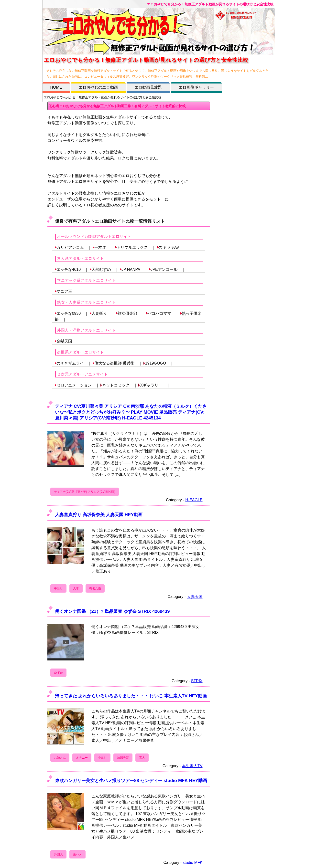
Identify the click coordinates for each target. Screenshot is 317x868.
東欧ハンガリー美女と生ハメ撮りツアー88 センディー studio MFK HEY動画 (131, 780)
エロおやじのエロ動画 (98, 87)
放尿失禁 (123, 758)
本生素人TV (192, 766)
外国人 (58, 854)
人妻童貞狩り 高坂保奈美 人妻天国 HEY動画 (99, 515)
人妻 (76, 588)
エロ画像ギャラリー (196, 87)
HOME (56, 87)
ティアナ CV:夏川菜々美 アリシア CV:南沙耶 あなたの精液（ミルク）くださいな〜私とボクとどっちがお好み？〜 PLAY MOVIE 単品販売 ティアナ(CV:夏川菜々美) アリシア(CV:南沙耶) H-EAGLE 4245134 (131, 412)
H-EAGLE (194, 500)
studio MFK (193, 863)
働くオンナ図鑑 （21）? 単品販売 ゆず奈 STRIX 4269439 (112, 611)
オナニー (82, 758)
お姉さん (60, 758)
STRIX (197, 681)
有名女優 (95, 588)
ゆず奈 (58, 673)
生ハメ (77, 854)
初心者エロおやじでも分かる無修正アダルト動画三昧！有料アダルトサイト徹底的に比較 (117, 106)
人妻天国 (195, 597)
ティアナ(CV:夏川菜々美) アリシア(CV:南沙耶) (85, 492)
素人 (142, 758)
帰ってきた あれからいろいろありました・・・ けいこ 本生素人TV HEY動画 (131, 696)
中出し (58, 588)
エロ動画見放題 (148, 87)
